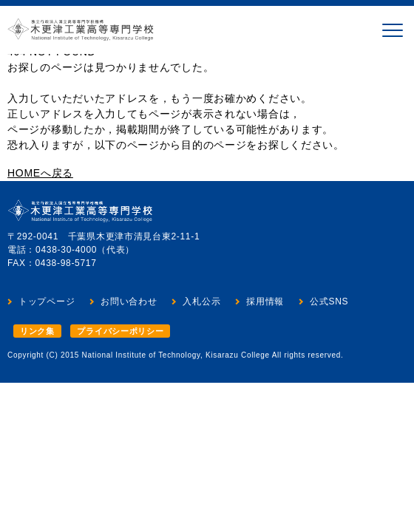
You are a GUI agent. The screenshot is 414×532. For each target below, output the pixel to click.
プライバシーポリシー (120, 331)
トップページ (47, 301)
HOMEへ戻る (40, 173)
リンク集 (37, 331)
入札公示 (201, 301)
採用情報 (265, 301)
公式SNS (329, 301)
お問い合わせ (129, 301)
